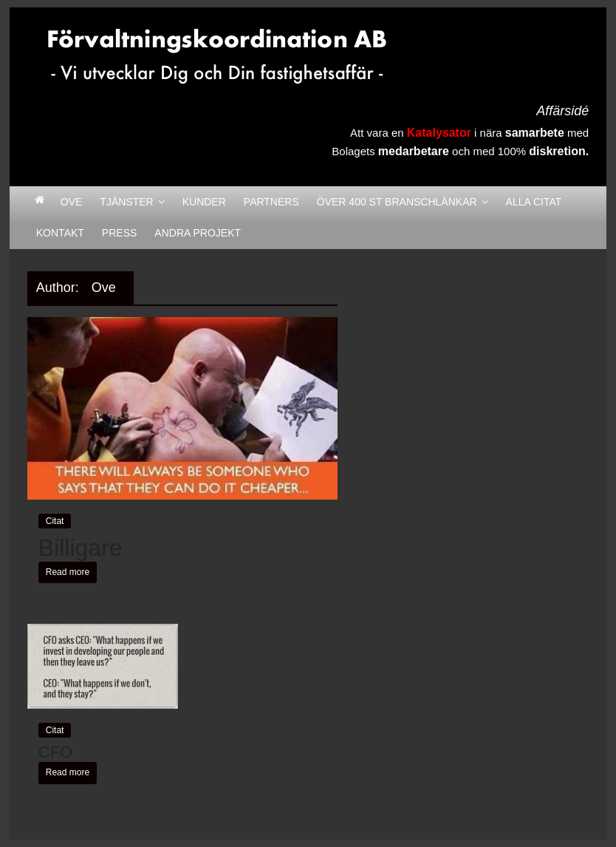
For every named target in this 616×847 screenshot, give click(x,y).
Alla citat (534, 202)
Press (119, 233)
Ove (72, 202)
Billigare (81, 548)
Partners (271, 202)
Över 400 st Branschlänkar (397, 202)
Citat (55, 521)
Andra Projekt (198, 233)
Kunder (204, 202)
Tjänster (126, 202)
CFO (55, 752)
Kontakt (60, 233)
